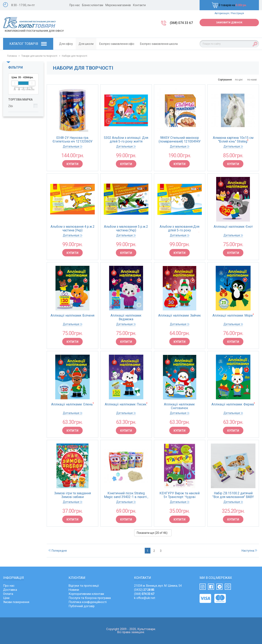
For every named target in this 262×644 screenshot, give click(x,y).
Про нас (75, 5)
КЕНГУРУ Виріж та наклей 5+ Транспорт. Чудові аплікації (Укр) (180, 495)
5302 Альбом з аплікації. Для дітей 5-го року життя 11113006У (126, 140)
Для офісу (66, 44)
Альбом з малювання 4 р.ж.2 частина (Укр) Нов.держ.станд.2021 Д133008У (73, 229)
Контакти (139, 5)
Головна (12, 56)
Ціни (6, 598)
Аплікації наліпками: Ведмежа (126, 317)
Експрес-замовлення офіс (117, 44)
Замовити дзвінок (229, 23)
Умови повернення (16, 602)
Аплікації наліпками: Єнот (233, 227)
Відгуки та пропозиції (84, 586)
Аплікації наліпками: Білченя (72, 316)
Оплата (8, 594)
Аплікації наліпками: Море (233, 316)
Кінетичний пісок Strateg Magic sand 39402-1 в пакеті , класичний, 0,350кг (126, 495)
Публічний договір (82, 606)
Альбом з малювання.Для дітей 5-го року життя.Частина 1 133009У (180, 229)
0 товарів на (229, 5)
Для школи (86, 44)
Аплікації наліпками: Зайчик (180, 316)
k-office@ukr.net (145, 598)
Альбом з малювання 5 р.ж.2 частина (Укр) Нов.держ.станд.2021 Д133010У (126, 229)
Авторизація (222, 13)
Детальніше (73, 146)
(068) (144, 594)
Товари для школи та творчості (39, 56)
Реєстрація (238, 13)
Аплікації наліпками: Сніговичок (180, 406)
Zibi (11, 106)
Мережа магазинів (118, 5)
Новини (74, 590)
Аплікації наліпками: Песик (126, 404)
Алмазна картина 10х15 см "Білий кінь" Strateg (233, 140)
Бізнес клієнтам (93, 5)
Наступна (249, 551)
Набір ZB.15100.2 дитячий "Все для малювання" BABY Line (233, 495)
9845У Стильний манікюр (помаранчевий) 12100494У (180, 140)
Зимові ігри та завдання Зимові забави (73, 495)
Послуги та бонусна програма (90, 598)
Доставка (10, 590)
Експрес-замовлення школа (159, 44)
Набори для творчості (75, 56)
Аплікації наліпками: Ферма (233, 404)
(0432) (144, 590)
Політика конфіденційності (88, 602)
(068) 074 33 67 (181, 23)
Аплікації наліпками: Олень (72, 404)
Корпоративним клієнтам (86, 594)
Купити (72, 164)
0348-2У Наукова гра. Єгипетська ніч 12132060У (73, 140)
